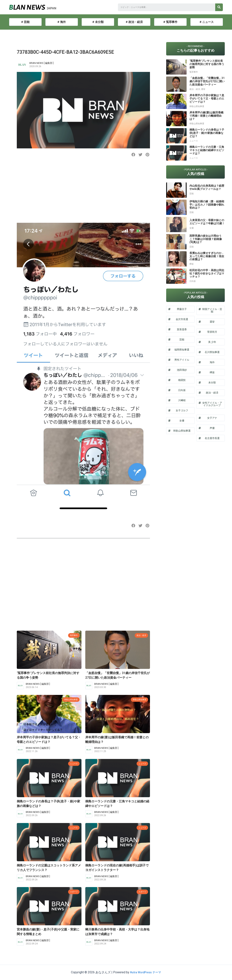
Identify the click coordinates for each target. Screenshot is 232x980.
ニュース (73, 763)
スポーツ (73, 892)
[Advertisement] (83, 193)
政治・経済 (140, 635)
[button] (133, 155)
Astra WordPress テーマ (146, 972)
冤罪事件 (73, 635)
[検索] (219, 7)
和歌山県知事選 (69, 699)
